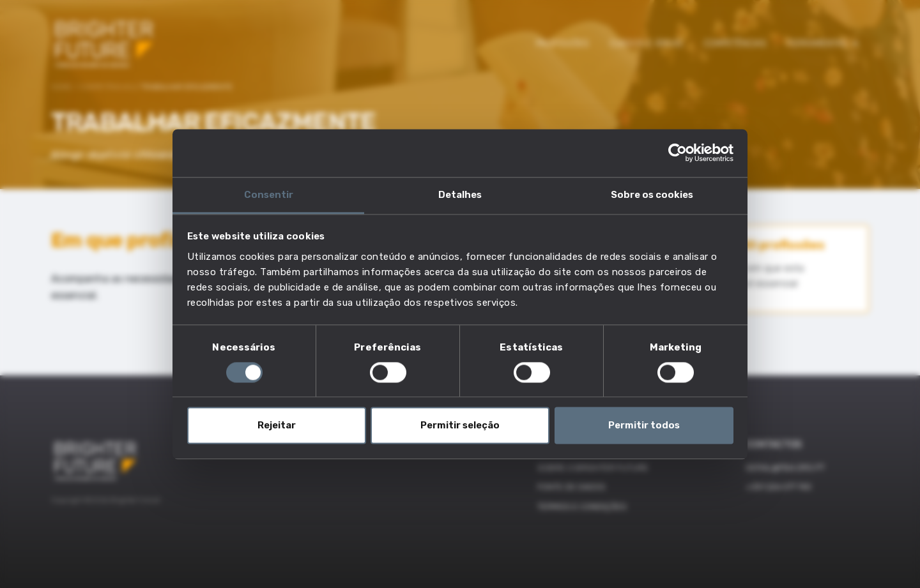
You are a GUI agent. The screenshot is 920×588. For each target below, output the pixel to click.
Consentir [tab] (269, 195)
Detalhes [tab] (460, 195)
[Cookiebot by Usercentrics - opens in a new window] (678, 153)
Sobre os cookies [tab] (652, 195)
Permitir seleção (460, 426)
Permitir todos (644, 426)
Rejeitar (277, 426)
